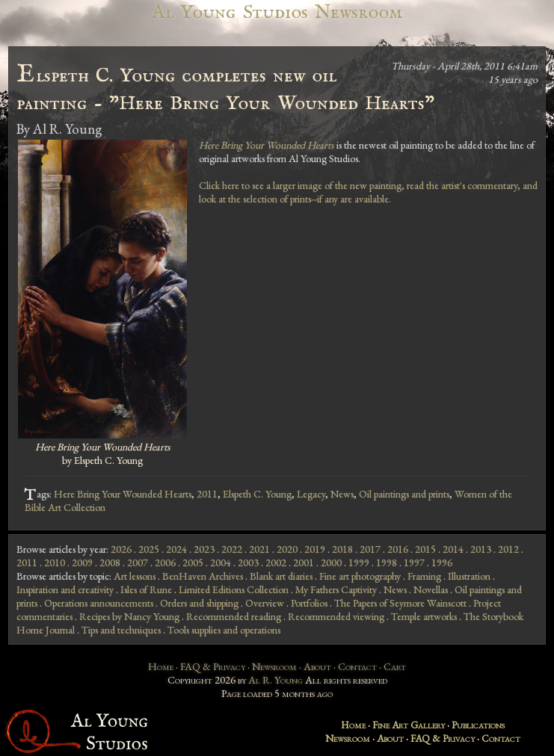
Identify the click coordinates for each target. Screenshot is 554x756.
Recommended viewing (336, 616)
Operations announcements (99, 603)
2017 (370, 549)
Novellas (431, 589)
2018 (342, 549)
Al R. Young (276, 680)
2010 (55, 563)
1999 (359, 563)
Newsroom (274, 666)
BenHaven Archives (203, 576)
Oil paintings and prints (404, 494)
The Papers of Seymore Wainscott (400, 603)
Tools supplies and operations (224, 630)
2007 (138, 563)
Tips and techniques (121, 630)
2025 (149, 549)
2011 (207, 494)
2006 (165, 563)
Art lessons (135, 576)
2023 (204, 549)
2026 (121, 549)
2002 (276, 563)
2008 (110, 563)
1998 (387, 563)
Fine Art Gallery (409, 725)
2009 (82, 563)
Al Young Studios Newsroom (277, 12)
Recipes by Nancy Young (129, 616)
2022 (232, 549)
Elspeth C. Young (257, 494)
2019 (315, 549)
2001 (304, 563)
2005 (193, 563)
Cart (395, 666)
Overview (265, 603)
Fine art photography (360, 576)
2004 (221, 563)
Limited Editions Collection (234, 589)
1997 (414, 563)
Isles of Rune (146, 589)
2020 (287, 549)
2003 (248, 563)
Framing (424, 576)
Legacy (311, 494)
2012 (508, 549)
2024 (176, 549)
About (317, 666)
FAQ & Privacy (213, 666)
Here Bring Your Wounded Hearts (123, 494)
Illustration (469, 576)
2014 (453, 549)
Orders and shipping (199, 603)
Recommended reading (234, 616)
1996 (442, 563)
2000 (331, 563)
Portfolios (309, 603)
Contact (357, 666)
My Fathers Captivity (336, 589)
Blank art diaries (281, 576)
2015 (425, 549)
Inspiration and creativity (65, 589)
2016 (398, 549)
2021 (259, 549)
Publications (478, 725)
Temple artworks (424, 616)
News (342, 494)
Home (161, 666)
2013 (481, 549)
